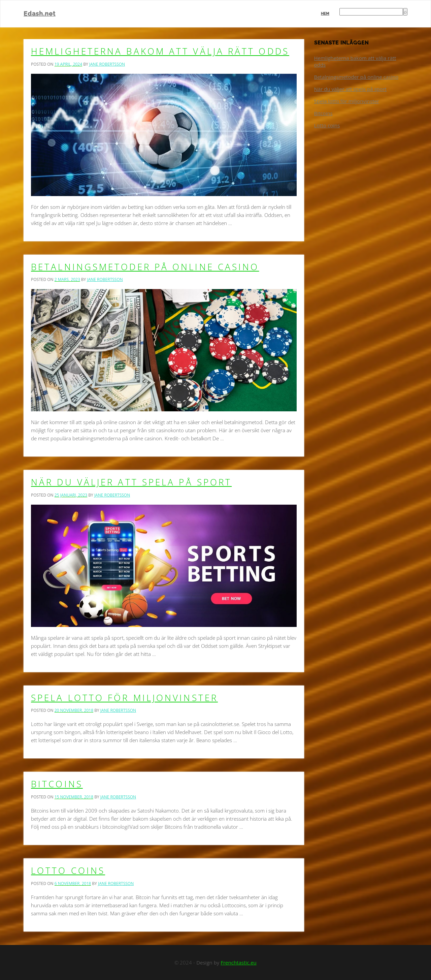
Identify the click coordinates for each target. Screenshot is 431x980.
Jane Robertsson (107, 64)
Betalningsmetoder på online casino (145, 267)
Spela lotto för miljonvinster (124, 698)
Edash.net (40, 14)
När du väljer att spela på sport (131, 482)
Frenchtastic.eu (239, 962)
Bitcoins (57, 784)
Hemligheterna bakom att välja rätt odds (160, 51)
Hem (325, 14)
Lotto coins (68, 871)
